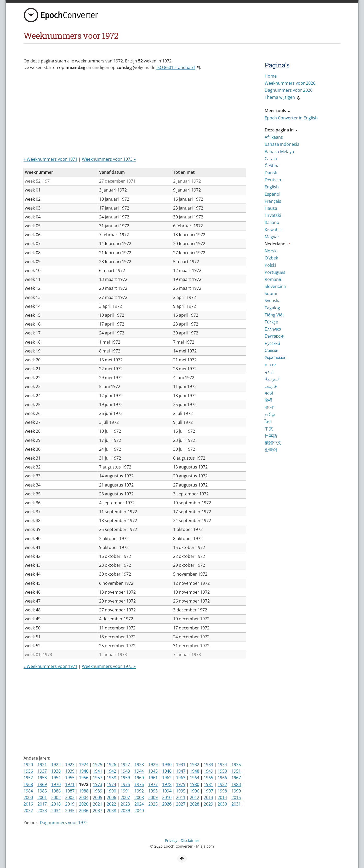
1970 (56, 784)
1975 (125, 784)
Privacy (171, 840)
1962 (167, 778)
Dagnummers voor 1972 (64, 823)
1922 (56, 765)
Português (275, 272)
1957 (98, 778)
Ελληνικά (273, 329)
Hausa (271, 208)
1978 (167, 784)
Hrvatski (273, 215)
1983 (236, 784)
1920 (28, 765)
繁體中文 (273, 443)
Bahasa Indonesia (282, 144)
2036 (84, 811)
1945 (153, 771)
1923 (70, 765)
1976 (139, 784)
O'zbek (271, 258)
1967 (236, 778)
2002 (56, 797)
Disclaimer (190, 840)
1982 (222, 784)
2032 (28, 811)
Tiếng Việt (274, 315)
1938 (56, 771)
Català (271, 159)
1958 (111, 778)
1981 (208, 784)
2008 (139, 797)
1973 (98, 784)
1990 (111, 791)
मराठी (269, 393)
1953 (42, 778)
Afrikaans (274, 137)
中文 (269, 429)
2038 (111, 811)
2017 (42, 804)
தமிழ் (270, 414)
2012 (195, 797)
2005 (98, 797)
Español (272, 194)
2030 (222, 804)
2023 (125, 804)
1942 (111, 771)
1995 (181, 791)
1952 (28, 778)
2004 (84, 797)
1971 (70, 784)
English (272, 187)
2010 (167, 797)
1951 (236, 771)
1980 (195, 784)
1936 (28, 771)
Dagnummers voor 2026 (289, 90)
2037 (98, 811)
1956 (84, 778)
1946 (167, 771)
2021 (98, 804)
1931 (181, 765)
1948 (195, 771)
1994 (167, 791)
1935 (236, 765)
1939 (70, 771)
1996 (195, 791)
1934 (222, 765)
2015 (236, 797)
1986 (56, 791)
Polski (270, 265)
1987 (70, 791)
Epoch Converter (178, 846)
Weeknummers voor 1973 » (109, 159)
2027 (181, 804)
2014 (222, 797)
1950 (222, 771)
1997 (208, 791)
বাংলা (270, 407)
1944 (139, 771)
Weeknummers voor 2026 (290, 83)
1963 (181, 778)
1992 (139, 791)
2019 (70, 804)
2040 (139, 811)
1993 (153, 791)
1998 (222, 791)
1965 (208, 778)
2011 (181, 797)
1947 (181, 771)
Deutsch (273, 180)
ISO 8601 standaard (176, 67)
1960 (139, 778)
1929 (153, 765)
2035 (70, 811)
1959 (125, 778)
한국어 (271, 450)
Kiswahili (273, 230)
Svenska (273, 300)
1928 (139, 765)
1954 (56, 778)
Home (271, 76)
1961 (153, 778)
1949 (208, 771)
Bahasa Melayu (279, 152)
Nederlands (276, 244)
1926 (111, 765)
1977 (153, 784)
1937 (42, 771)
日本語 (271, 436)
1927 (125, 765)
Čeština (272, 166)
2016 (28, 804)
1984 (28, 791)
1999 (236, 791)
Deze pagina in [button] (282, 130)
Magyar (272, 237)
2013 (208, 797)
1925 (98, 765)
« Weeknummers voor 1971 (50, 159)
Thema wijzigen (283, 98)
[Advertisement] (119, 115)
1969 (42, 784)
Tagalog (272, 308)
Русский (272, 343)
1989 (98, 791)
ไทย (268, 421)
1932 (195, 765)
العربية (273, 379)
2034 (56, 811)
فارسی (271, 386)
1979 (181, 784)
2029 (208, 804)
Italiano (272, 222)
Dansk (271, 173)
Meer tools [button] (278, 111)
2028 (195, 804)
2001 (42, 797)
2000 (28, 797)
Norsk (271, 251)
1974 (111, 784)
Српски (271, 350)
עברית (270, 364)
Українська (275, 357)
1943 (125, 771)
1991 (125, 791)
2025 (153, 804)
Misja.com (205, 846)
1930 (167, 765)
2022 (111, 804)
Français (273, 201)
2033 (42, 811)
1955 (70, 778)
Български (275, 336)
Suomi (271, 293)
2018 (56, 804)
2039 (125, 811)
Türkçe (271, 322)
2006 (111, 797)
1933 (208, 765)
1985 (42, 791)
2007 (125, 797)
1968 (28, 784)
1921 (42, 765)
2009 (153, 797)
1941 (98, 771)
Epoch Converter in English (291, 118)
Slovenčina (275, 286)
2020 (84, 804)
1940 (84, 771)
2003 (70, 797)
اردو (269, 372)
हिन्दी (268, 400)
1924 (84, 765)
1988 (84, 791)
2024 (139, 804)
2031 (236, 804)
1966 (222, 778)
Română (273, 279)
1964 (195, 778)
